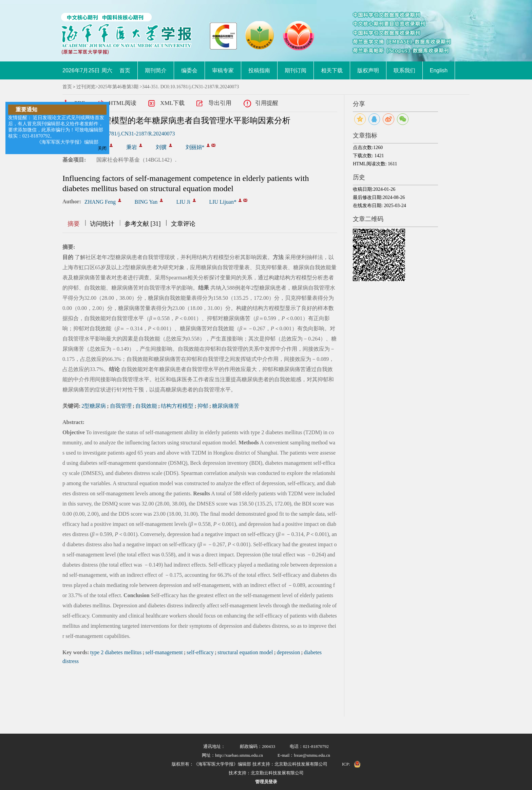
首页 (125, 70)
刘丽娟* (195, 147)
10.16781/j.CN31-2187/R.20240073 (136, 134)
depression (288, 652)
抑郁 (203, 406)
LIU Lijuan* (223, 202)
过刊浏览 (86, 87)
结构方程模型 (177, 406)
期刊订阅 (296, 70)
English (439, 70)
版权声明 (368, 70)
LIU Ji (183, 202)
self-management (164, 652)
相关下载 (332, 70)
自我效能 (146, 406)
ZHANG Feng (100, 202)
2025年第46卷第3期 (118, 87)
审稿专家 (223, 70)
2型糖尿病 (94, 406)
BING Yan (146, 202)
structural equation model (245, 652)
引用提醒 (267, 103)
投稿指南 (259, 70)
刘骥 (161, 147)
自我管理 (121, 406)
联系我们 (404, 70)
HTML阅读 (122, 103)
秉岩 (132, 147)
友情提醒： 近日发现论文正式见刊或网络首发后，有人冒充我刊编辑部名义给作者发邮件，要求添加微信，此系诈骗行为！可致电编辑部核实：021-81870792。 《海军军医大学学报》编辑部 (56, 130)
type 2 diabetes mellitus (116, 652)
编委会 (189, 70)
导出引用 (220, 103)
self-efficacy (200, 652)
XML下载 (172, 103)
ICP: (346, 764)
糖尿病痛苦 (226, 406)
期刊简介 (156, 70)
